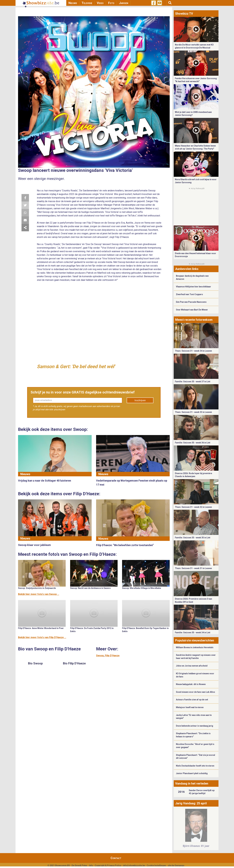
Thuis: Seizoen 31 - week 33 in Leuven (193, 412)
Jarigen (124, 3)
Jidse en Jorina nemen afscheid (192, 666)
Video (100, 3)
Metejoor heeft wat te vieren (190, 707)
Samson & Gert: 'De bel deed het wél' (76, 366)
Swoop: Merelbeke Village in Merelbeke (142, 588)
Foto (111, 3)
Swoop (100, 656)
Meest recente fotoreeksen (194, 320)
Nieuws (73, 3)
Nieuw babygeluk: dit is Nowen (191, 684)
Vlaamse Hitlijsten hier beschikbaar (193, 287)
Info (91, 865)
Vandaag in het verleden (192, 783)
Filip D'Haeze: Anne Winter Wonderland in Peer (41, 628)
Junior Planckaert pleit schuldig (192, 773)
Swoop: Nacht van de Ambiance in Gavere (90, 588)
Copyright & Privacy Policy (108, 865)
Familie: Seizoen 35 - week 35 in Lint (193, 538)
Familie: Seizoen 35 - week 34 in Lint (193, 633)
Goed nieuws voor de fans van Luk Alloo (195, 692)
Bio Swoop (35, 663)
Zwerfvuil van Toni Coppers (189, 294)
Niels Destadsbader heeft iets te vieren (195, 766)
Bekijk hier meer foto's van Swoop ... (39, 594)
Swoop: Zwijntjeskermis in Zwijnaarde (37, 588)
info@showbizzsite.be (134, 865)
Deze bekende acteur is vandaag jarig (195, 726)
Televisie (87, 3)
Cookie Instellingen (156, 865)
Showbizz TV (184, 14)
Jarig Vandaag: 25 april (191, 803)
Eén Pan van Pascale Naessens (191, 302)
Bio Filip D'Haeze (74, 663)
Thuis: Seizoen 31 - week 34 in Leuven (193, 351)
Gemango (179, 865)
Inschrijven (140, 400)
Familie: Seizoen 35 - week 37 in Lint (193, 382)
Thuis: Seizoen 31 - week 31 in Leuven (193, 568)
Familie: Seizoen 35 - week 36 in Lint (193, 443)
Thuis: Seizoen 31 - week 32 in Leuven (193, 507)
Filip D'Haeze (112, 656)
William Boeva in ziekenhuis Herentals (195, 647)
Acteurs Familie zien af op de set (192, 700)
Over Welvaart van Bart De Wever (192, 310)
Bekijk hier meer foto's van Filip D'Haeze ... (42, 637)
